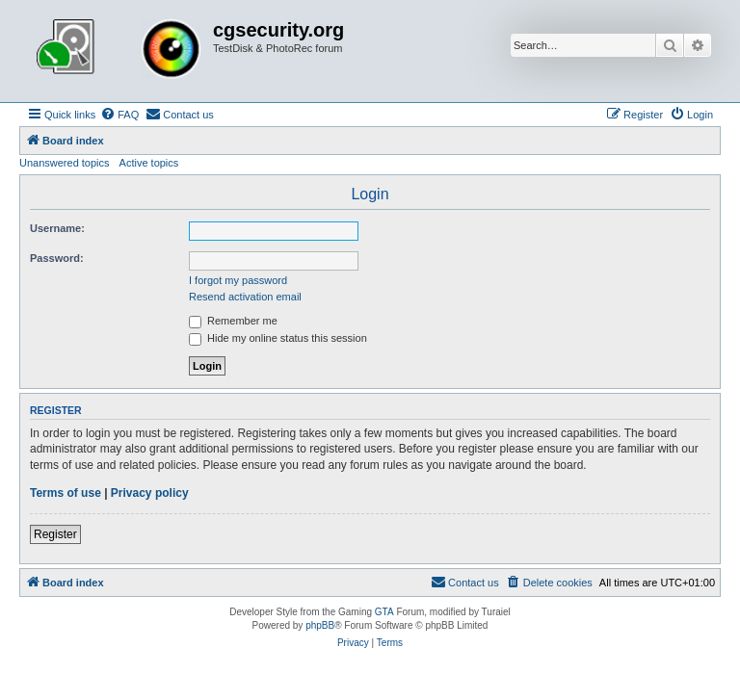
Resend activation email (245, 297)
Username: (57, 228)
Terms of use (66, 493)
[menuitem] (119, 115)
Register (55, 534)
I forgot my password (238, 280)
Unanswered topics (65, 163)
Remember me (233, 321)
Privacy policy (150, 493)
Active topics (149, 163)
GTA (384, 612)
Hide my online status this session (278, 338)
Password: (57, 258)
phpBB (320, 625)
